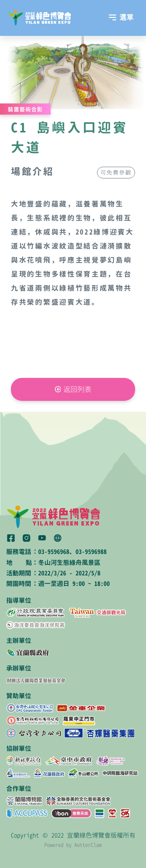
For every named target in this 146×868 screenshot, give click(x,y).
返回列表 (77, 389)
